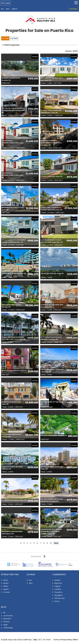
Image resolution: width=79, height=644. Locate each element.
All (4, 613)
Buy (3, 9)
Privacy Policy (66, 640)
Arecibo (57, 580)
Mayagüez (58, 595)
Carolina (58, 589)
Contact (7, 592)
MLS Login (6, 3)
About (6, 580)
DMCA (75, 640)
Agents (15, 9)
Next (56, 543)
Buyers (6, 583)
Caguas (57, 586)
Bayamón (58, 583)
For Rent (14, 38)
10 (51, 543)
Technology (8, 628)
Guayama (58, 592)
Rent (8, 9)
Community (8, 616)
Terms (56, 640)
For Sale (5, 38)
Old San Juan (60, 598)
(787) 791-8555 (44, 640)
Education (7, 619)
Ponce (57, 601)
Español (74, 9)
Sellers (6, 586)
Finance (6, 622)
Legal (5, 625)
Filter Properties (12, 45)
